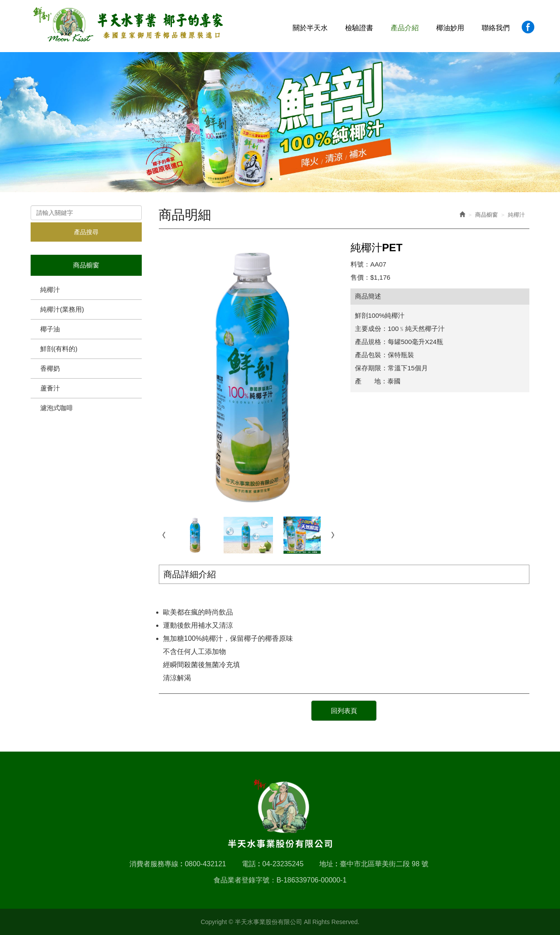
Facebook (528, 27)
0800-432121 (205, 864)
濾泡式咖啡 (57, 408)
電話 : (251, 864)
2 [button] (280, 179)
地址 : (329, 864)
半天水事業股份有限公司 (128, 25)
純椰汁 (50, 290)
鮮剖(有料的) (59, 349)
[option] (280, 122)
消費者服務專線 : (156, 864)
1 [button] (271, 179)
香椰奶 (50, 368)
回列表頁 (344, 711)
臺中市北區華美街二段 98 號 (384, 864)
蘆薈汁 (50, 388)
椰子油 (50, 329)
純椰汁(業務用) (62, 309)
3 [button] (289, 179)
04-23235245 (283, 864)
